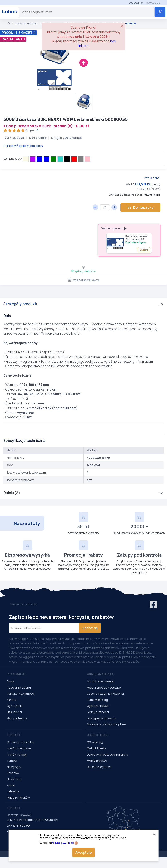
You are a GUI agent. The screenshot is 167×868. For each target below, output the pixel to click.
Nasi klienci (14, 712)
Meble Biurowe (97, 761)
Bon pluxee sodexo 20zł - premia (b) (137, 238)
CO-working (95, 742)
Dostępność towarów (102, 718)
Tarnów (12, 761)
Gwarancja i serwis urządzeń (106, 724)
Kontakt (14, 735)
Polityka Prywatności (21, 694)
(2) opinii (21, 130)
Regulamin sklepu (19, 687)
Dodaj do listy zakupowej (84, 280)
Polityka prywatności (63, 843)
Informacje (16, 674)
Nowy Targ (14, 779)
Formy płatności (98, 712)
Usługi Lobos (98, 735)
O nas (11, 681)
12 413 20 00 (21, 826)
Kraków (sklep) (17, 755)
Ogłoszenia (15, 706)
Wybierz (144, 250)
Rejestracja (153, 3)
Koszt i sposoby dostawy (104, 687)
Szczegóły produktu (21, 304)
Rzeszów (13, 773)
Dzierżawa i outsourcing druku (107, 755)
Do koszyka (140, 207)
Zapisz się (90, 628)
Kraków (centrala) (19, 748)
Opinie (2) (12, 493)
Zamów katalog (97, 700)
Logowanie (136, 3)
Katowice (13, 791)
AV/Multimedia (96, 748)
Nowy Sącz (14, 767)
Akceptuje (84, 852)
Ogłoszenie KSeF (98, 706)
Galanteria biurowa (27, 24)
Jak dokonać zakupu (101, 681)
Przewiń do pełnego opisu (23, 146)
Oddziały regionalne (20, 742)
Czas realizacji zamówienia (105, 694)
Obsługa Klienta (100, 674)
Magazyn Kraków (18, 798)
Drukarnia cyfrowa (99, 767)
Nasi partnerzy (17, 718)
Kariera (11, 700)
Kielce (11, 785)
